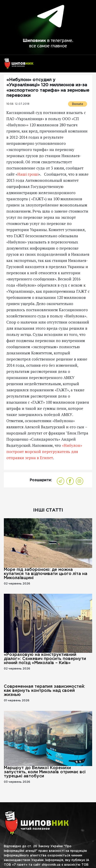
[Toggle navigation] (86, 66)
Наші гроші (28, 174)
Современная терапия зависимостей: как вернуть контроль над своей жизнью (44, 691)
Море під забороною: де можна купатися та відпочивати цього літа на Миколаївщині (46, 574)
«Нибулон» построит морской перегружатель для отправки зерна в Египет (44, 451)
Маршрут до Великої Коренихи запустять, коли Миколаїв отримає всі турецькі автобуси (45, 772)
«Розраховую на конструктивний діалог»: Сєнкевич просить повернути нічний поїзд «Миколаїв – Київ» (45, 659)
